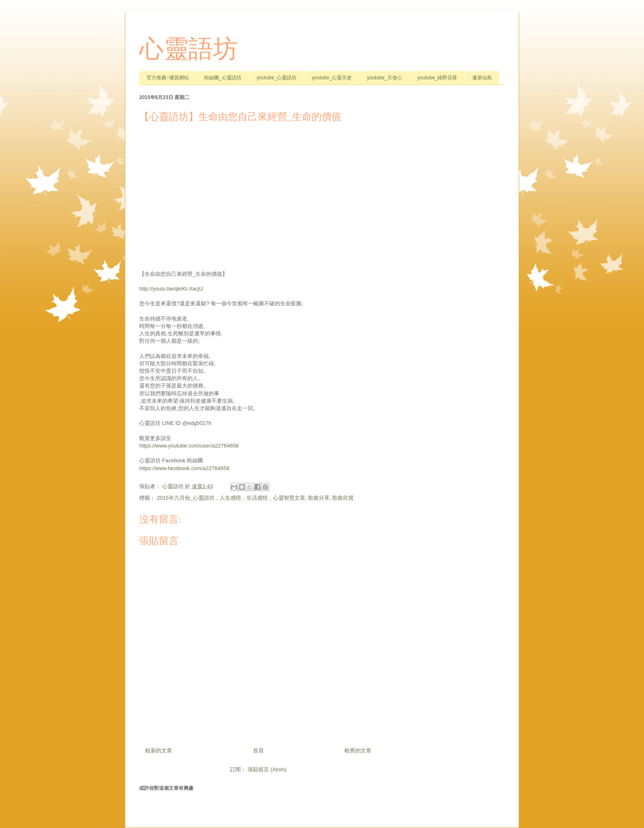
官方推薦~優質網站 (168, 78)
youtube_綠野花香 (437, 78)
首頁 (258, 751)
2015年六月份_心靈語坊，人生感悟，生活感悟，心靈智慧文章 (231, 498)
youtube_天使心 (384, 78)
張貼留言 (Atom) (267, 769)
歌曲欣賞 (343, 498)
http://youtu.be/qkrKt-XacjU (171, 289)
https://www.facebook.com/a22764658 (184, 468)
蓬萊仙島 (482, 78)
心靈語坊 (189, 49)
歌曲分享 (319, 498)
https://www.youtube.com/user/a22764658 (189, 446)
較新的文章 (159, 751)
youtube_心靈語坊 (277, 78)
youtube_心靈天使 (332, 78)
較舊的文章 (358, 751)
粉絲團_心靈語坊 (223, 78)
